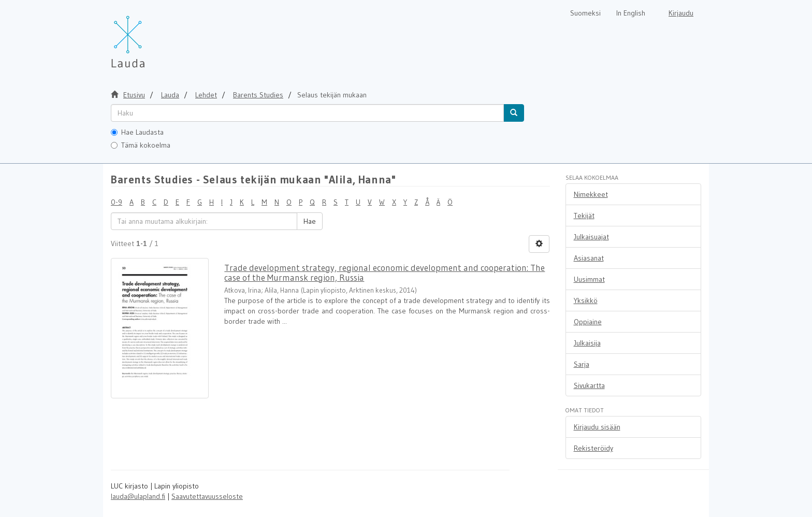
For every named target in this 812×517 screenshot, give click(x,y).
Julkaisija (587, 343)
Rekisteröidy (593, 448)
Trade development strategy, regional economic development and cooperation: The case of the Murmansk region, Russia (385, 272)
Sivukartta (589, 385)
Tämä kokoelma (141, 145)
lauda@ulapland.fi (138, 496)
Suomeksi (585, 13)
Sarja (582, 364)
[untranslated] (307, 113)
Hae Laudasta (137, 132)
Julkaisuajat (591, 237)
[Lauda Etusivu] (150, 36)
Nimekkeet (591, 194)
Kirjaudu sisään (597, 427)
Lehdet (206, 95)
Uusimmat (589, 279)
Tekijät (584, 216)
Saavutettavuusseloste (207, 496)
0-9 (117, 202)
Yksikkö (586, 300)
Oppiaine (588, 322)
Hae (310, 221)
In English (631, 13)
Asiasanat (589, 258)
